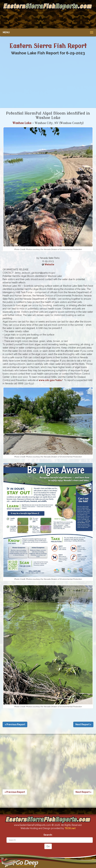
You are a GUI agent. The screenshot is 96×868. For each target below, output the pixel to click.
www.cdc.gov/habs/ (51, 380)
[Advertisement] (48, 18)
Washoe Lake (22, 123)
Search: (48, 835)
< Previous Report (15, 724)
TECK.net (70, 828)
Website (49, 264)
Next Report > (83, 724)
